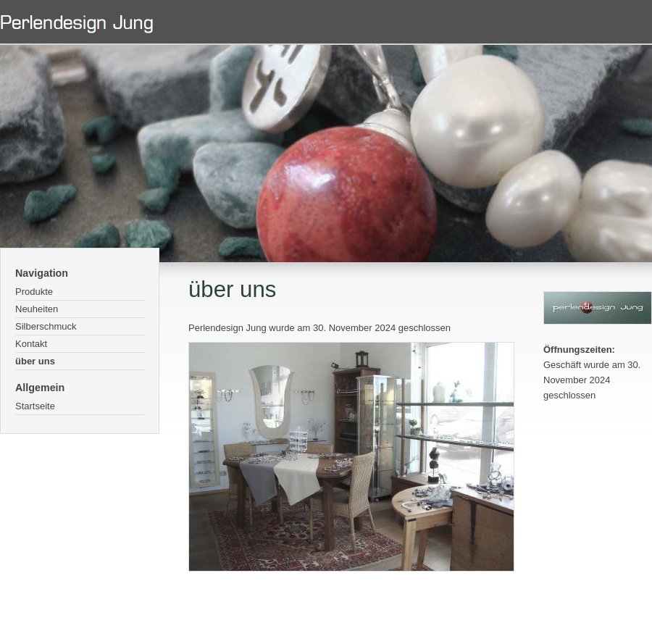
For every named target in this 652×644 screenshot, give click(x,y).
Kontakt (31, 344)
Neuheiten (37, 309)
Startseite (35, 406)
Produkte (34, 292)
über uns (35, 361)
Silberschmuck (46, 326)
